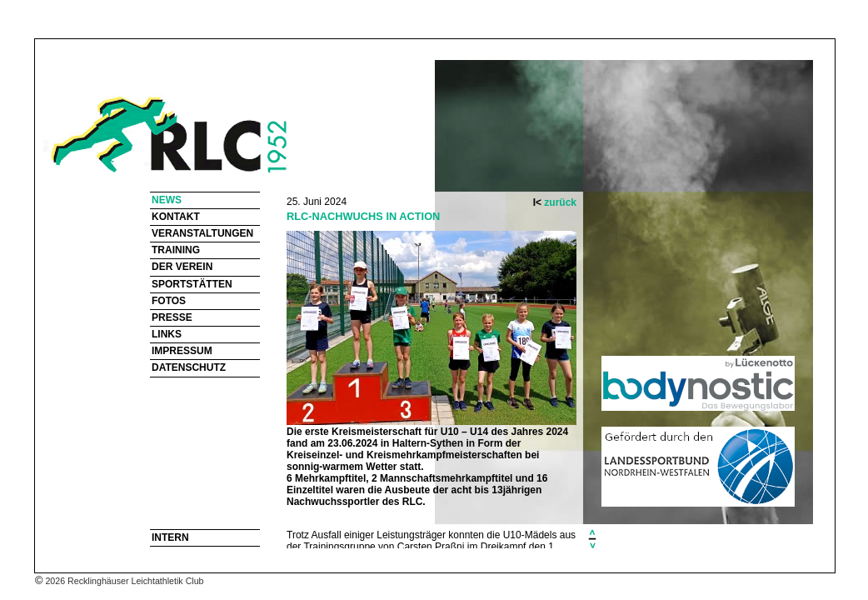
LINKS (167, 334)
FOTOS (169, 301)
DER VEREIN (182, 267)
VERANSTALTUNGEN (202, 233)
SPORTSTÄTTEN (192, 284)
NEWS (167, 200)
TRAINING (176, 250)
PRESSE (172, 317)
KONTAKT (176, 217)
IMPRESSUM (182, 351)
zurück (560, 202)
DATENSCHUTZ (189, 367)
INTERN (170, 537)
